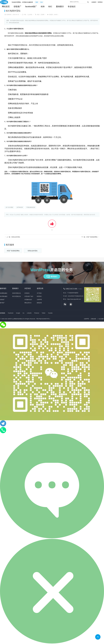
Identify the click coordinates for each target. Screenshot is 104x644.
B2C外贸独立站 (17, 296)
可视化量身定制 (31, 207)
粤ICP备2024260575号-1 (43, 319)
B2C (50, 7)
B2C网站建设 (4, 296)
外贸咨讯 (27, 293)
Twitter (44, 313)
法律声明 (39, 300)
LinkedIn (29, 313)
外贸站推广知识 (29, 296)
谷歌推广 (17, 7)
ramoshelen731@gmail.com (76, 296)
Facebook (11, 313)
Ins (23, 313)
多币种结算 (20, 207)
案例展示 (60, 7)
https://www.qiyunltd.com (74, 299)
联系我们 (100, 2)
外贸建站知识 (28, 300)
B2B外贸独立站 (16, 293)
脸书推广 (2, 303)
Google (18, 313)
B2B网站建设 (4, 293)
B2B (43, 7)
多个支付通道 (9, 207)
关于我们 (39, 293)
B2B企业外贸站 (33, 251)
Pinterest (37, 313)
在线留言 (94, 2)
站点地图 (101, 319)
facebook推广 (31, 7)
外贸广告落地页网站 (13, 251)
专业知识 (72, 7)
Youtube (50, 313)
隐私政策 (39, 303)
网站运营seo (28, 303)
